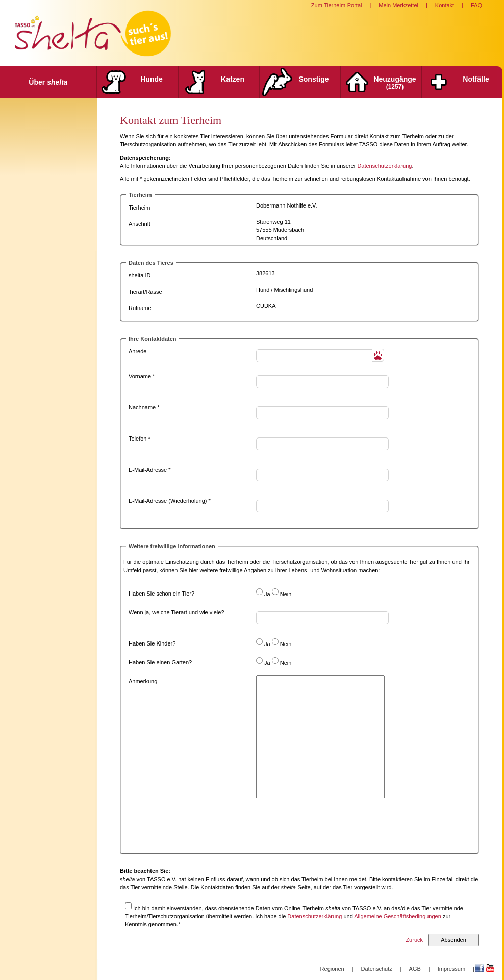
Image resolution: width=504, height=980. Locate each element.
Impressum (451, 969)
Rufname (140, 308)
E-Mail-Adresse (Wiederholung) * (170, 501)
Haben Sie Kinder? (152, 643)
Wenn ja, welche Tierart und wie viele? (177, 612)
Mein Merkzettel (398, 5)
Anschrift (140, 224)
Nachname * (144, 407)
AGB (415, 969)
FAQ (476, 5)
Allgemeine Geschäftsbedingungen (398, 916)
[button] (378, 355)
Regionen (332, 969)
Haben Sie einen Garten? (160, 662)
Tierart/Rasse (145, 292)
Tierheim (139, 208)
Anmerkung (143, 681)
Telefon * (140, 439)
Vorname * (142, 376)
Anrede (137, 351)
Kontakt (445, 5)
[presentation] (334, 829)
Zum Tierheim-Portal (337, 5)
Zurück (414, 940)
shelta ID (140, 275)
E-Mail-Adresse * (150, 470)
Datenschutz (377, 969)
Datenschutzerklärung (384, 166)
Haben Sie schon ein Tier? (161, 594)
